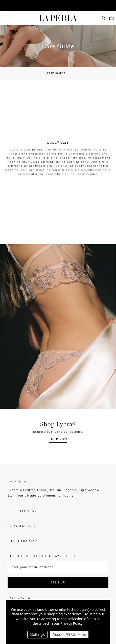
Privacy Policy (71, 623)
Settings (37, 634)
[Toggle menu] (6, 18)
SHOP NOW (58, 439)
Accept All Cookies (69, 634)
